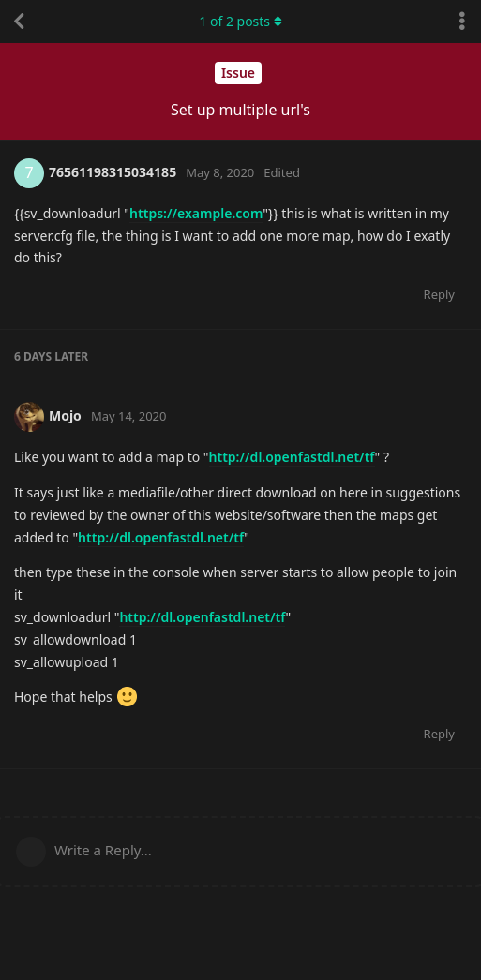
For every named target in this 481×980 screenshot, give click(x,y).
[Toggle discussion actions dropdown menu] (462, 22)
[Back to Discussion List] (19, 22)
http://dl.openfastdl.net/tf (292, 457)
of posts (240, 21)
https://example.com (196, 213)
